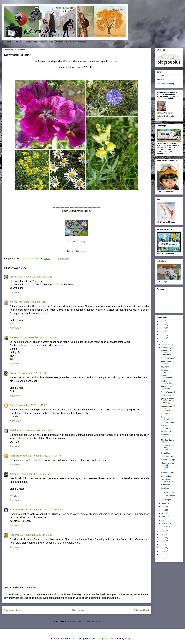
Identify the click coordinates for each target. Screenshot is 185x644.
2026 (162, 321)
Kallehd (14, 535)
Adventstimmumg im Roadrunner (168, 363)
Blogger (129, 639)
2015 (162, 544)
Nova (13, 474)
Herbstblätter (166, 453)
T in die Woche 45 (168, 496)
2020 (162, 341)
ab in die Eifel (166, 476)
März (164, 520)
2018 (162, 534)
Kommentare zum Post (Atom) (83, 621)
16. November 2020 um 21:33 (36, 535)
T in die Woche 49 (168, 358)
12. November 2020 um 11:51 (31, 302)
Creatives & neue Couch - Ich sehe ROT (168, 448)
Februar (165, 523)
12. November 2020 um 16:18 (33, 373)
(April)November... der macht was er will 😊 (168, 401)
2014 (162, 548)
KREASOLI (16, 337)
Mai (163, 513)
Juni (163, 510)
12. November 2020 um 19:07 (31, 405)
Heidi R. (14, 430)
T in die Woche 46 (168, 456)
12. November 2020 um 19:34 (36, 430)
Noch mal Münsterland (167, 382)
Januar (164, 527)
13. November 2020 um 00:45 (45, 456)
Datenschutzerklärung (165, 84)
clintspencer (103, 639)
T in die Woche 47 (168, 423)
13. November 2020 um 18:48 (45, 510)
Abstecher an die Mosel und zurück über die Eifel (168, 466)
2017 (162, 538)
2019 (162, 531)
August (164, 503)
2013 (162, 551)
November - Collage (166, 371)
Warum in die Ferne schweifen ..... (167, 353)
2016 (162, 541)
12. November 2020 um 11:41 (36, 277)
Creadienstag (166, 485)
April (164, 517)
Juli (163, 507)
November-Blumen (165, 436)
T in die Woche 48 (168, 392)
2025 (162, 325)
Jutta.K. (14, 277)
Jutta (83, 251)
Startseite (77, 610)
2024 (162, 328)
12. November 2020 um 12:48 (40, 337)
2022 (162, 335)
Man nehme (166, 367)
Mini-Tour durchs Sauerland (168, 441)
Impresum (161, 80)
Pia (12, 405)
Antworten (15, 292)
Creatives (165, 414)
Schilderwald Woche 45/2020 (168, 480)
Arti (12, 302)
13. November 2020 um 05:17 (33, 474)
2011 (162, 558)
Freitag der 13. (167, 431)
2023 (162, 331)
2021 (162, 338)
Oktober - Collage (168, 460)
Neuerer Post (13, 610)
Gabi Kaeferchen (166, 113)
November (166, 348)
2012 (162, 554)
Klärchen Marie (19, 510)
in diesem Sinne (167, 395)
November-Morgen (165, 427)
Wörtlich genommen (166, 377)
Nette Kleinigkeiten (167, 418)
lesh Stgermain (19, 456)
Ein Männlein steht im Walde (168, 388)
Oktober (165, 500)
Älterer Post (141, 610)
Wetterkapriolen (167, 473)
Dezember (166, 344)
